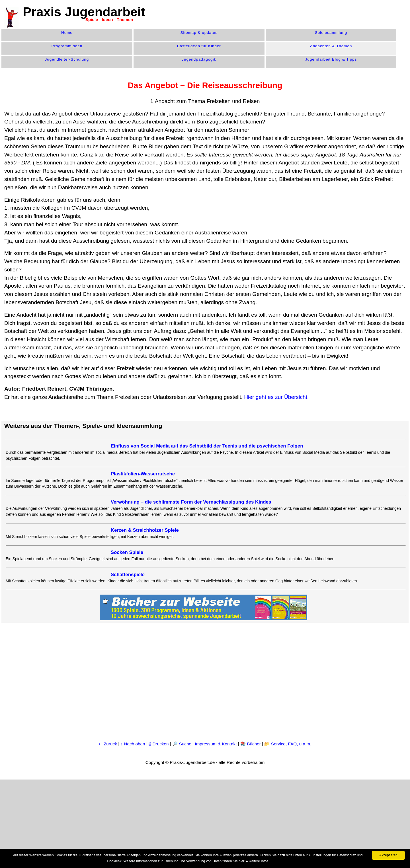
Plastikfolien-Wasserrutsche (143, 474)
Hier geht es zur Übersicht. (276, 397)
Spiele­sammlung (331, 33)
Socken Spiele (127, 552)
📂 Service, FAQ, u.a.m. (288, 744)
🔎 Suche (182, 744)
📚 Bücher (251, 744)
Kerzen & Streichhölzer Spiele (145, 530)
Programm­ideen (67, 46)
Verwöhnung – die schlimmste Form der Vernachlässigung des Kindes (191, 502)
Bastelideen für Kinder (199, 46)
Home (67, 33)
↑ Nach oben (133, 744)
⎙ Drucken (159, 744)
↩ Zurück (108, 744)
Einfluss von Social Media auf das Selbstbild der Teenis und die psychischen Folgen (207, 446)
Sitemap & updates (199, 33)
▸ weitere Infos (257, 861)
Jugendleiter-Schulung (67, 59)
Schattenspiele (128, 575)
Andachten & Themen (331, 46)
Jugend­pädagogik (199, 59)
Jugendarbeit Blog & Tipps (331, 59)
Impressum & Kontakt (216, 744)
